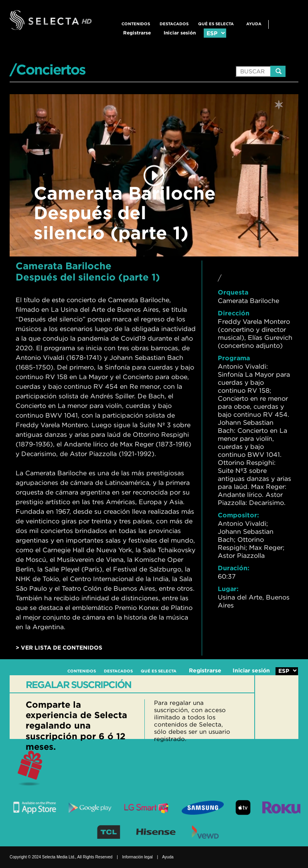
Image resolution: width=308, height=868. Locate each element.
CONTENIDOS (136, 24)
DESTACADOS (174, 24)
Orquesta (233, 292)
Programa (234, 358)
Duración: (234, 568)
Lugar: (228, 589)
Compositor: (238, 515)
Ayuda (254, 24)
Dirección (234, 313)
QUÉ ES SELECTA (216, 24)
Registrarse (137, 33)
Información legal (138, 857)
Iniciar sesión (180, 33)
